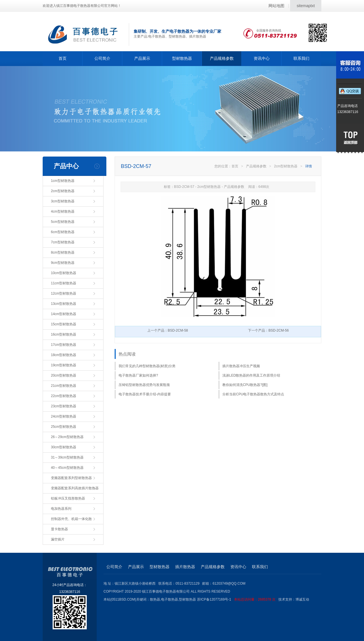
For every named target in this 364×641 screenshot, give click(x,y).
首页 (63, 58)
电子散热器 (169, 599)
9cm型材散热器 (63, 263)
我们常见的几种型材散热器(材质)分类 (147, 366)
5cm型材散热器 (63, 222)
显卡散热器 (59, 529)
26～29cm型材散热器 (67, 437)
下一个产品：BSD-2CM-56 (268, 330)
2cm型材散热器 (63, 191)
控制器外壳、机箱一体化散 (71, 519)
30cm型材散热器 (64, 447)
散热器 (155, 599)
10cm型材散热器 (64, 273)
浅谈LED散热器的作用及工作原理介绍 (251, 375)
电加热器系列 (61, 509)
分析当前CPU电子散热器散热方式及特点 (253, 394)
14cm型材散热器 (64, 314)
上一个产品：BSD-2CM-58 (168, 330)
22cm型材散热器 (64, 396)
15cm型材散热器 (64, 324)
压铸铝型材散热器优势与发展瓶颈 (144, 385)
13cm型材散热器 (64, 304)
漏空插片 (58, 539)
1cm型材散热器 (63, 181)
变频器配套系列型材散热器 (71, 478)
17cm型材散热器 (64, 345)
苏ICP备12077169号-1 (238, 599)
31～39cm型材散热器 (67, 457)
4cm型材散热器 (63, 211)
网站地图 (276, 6)
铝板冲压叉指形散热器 (68, 498)
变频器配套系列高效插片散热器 (75, 488)
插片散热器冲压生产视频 (241, 366)
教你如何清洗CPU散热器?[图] (245, 385)
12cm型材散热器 (64, 293)
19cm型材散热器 (64, 365)
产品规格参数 (222, 58)
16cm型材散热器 (64, 334)
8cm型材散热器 (63, 252)
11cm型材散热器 (64, 283)
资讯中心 (262, 58)
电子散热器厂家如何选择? (138, 375)
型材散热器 (182, 58)
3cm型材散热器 (63, 201)
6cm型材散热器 (63, 232)
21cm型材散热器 (64, 386)
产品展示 (142, 58)
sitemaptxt (306, 6)
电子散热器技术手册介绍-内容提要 (145, 394)
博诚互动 (302, 599)
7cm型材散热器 (63, 242)
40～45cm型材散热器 (67, 468)
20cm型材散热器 (64, 375)
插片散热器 (185, 567)
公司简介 (102, 58)
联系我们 (301, 58)
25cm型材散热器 (64, 427)
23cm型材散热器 (64, 406)
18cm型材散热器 (64, 355)
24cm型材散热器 (64, 416)
